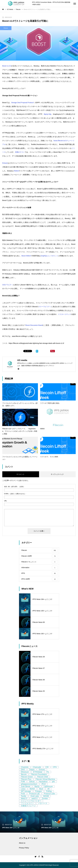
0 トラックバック (57, 474)
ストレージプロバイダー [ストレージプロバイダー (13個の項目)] (31, 801)
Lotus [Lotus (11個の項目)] (23, 789)
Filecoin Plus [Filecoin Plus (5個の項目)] (26, 779)
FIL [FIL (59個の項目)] (48, 772)
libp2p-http (48, 114)
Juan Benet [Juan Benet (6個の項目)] (26, 786)
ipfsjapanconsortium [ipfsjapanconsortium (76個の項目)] (29, 784)
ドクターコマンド (64, 314)
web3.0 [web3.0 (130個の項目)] (34, 799)
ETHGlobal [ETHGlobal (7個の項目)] (38, 772)
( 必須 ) (14, 487)
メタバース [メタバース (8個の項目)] (43, 803)
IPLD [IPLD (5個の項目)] (44, 784)
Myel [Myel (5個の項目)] (41, 789)
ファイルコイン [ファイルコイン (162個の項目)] (27, 803)
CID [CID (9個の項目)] (47, 767)
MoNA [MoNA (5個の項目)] (32, 789)
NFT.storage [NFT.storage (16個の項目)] (26, 791)
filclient (17, 171)
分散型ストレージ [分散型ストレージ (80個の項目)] (28, 806)
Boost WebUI (26, 256)
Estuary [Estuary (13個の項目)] (42, 770)
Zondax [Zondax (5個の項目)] (45, 799)
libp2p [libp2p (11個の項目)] (37, 786)
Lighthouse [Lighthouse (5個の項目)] (48, 786)
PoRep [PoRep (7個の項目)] (49, 791)
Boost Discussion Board (34, 325)
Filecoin (6, 28)
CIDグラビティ (8, 285)
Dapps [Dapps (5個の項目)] (32, 770)
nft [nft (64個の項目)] (48, 789)
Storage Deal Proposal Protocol (22, 103)
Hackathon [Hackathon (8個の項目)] (43, 782)
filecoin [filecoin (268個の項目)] (24, 774)
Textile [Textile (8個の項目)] (24, 796)
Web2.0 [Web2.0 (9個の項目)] (24, 799)
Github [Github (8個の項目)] (32, 782)
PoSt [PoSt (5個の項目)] (23, 794)
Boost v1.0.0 (7, 66)
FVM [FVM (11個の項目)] (23, 782)
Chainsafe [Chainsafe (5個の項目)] (37, 767)
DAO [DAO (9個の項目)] (23, 770)
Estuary (5, 163)
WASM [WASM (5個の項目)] (46, 796)
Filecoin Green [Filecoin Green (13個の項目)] (27, 777)
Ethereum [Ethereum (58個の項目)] (25, 772)
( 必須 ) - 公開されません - (15, 494)
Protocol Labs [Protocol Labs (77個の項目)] (49, 794)
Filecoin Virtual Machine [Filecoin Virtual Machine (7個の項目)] (45, 779)
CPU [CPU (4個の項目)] (55, 767)
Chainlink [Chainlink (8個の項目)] (25, 767)
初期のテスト (20, 152)
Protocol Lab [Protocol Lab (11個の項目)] (34, 794)
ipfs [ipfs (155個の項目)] (53, 782)
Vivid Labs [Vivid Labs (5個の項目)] (35, 796)
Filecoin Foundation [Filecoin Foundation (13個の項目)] (39, 774)
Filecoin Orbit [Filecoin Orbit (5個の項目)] (42, 777)
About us (22, 843)
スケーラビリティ (45, 307)
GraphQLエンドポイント (49, 256)
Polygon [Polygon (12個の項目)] (39, 791)
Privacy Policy (24, 848)
